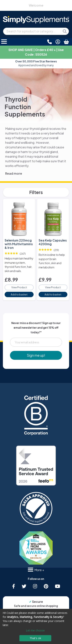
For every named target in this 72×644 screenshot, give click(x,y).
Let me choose (35, 630)
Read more (14, 173)
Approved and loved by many (36, 63)
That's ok (35, 638)
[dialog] (36, 626)
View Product (19, 287)
